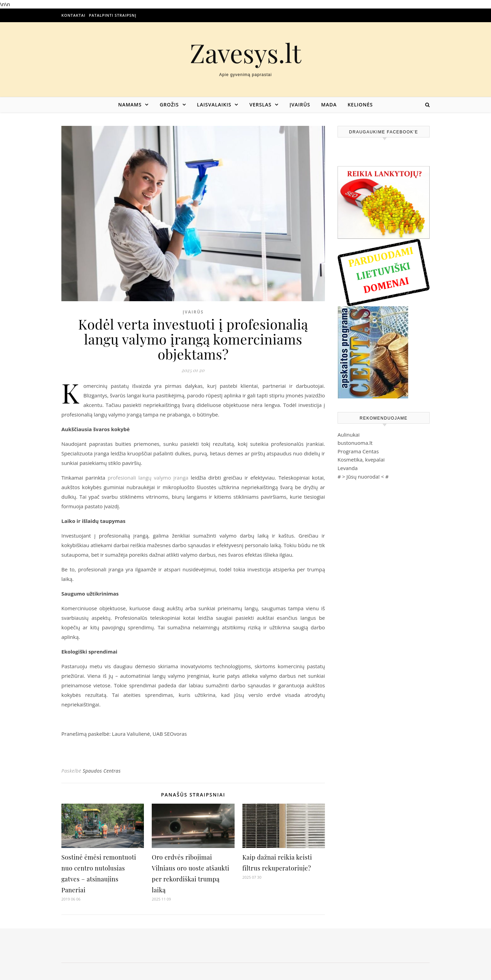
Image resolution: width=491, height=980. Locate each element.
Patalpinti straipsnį (113, 15)
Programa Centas (358, 451)
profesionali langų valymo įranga (148, 478)
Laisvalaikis (214, 105)
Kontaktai (73, 15)
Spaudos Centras (102, 771)
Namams (130, 105)
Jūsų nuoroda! (363, 477)
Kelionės (360, 105)
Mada (329, 105)
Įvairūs (300, 105)
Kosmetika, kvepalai (361, 459)
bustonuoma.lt (355, 443)
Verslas (260, 105)
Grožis (169, 105)
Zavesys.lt (246, 53)
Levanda (348, 468)
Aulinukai (349, 435)
